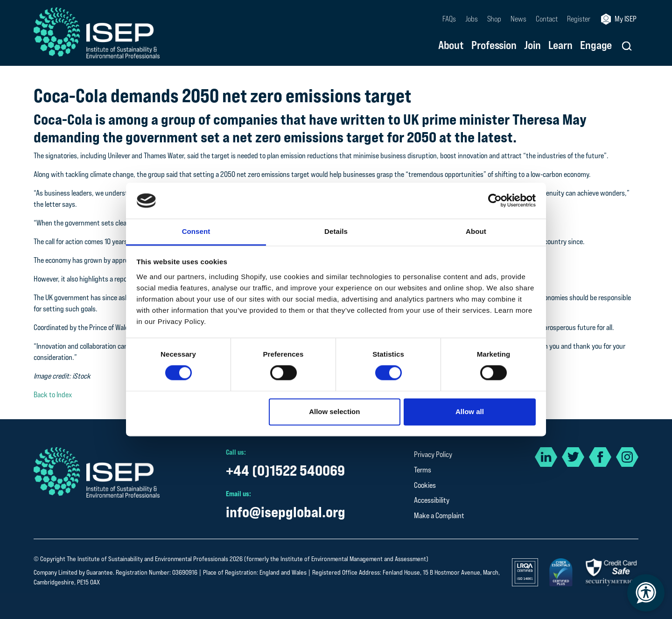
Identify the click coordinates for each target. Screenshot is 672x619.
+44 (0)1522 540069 (285, 470)
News (518, 19)
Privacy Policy (433, 454)
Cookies (425, 485)
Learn (560, 46)
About (451, 46)
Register (579, 19)
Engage (596, 46)
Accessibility (432, 500)
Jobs (472, 19)
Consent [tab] (196, 231)
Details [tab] (336, 231)
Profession (494, 46)
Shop (494, 19)
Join (532, 46)
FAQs (449, 19)
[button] (627, 46)
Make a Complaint (439, 516)
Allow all (470, 411)
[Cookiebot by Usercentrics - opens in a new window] (495, 201)
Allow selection (334, 411)
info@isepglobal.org (286, 512)
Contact (547, 19)
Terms (423, 470)
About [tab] (476, 231)
